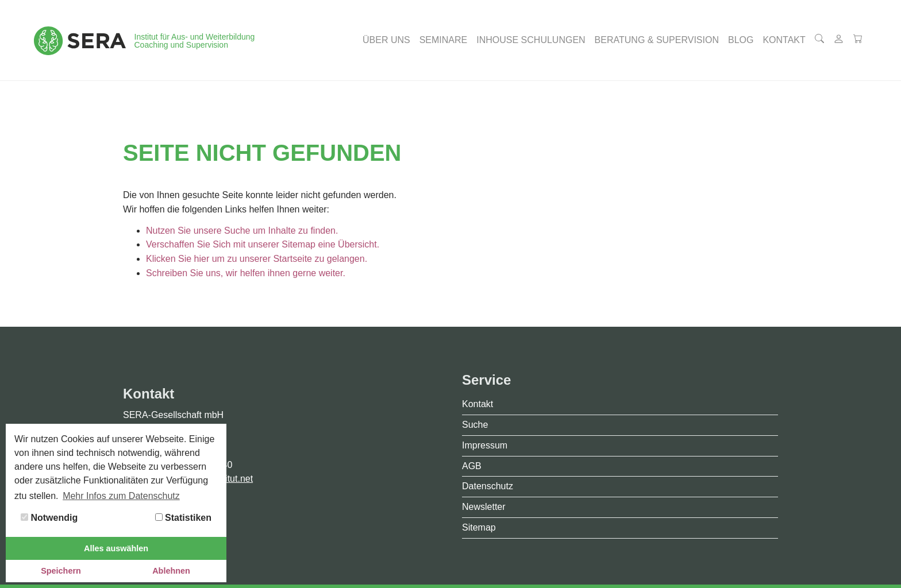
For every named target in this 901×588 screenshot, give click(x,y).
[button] (386, 40)
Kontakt (478, 404)
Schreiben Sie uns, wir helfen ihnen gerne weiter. (246, 273)
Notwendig (49, 518)
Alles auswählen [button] (116, 548)
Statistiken (183, 518)
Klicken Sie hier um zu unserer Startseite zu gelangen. (257, 259)
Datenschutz (488, 486)
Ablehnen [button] (171, 571)
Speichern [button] (61, 571)
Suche (475, 425)
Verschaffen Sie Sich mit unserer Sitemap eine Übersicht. (263, 244)
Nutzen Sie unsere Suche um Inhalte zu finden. (242, 231)
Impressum (485, 445)
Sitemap (479, 527)
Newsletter (484, 507)
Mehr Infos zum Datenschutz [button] (121, 496)
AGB (472, 466)
